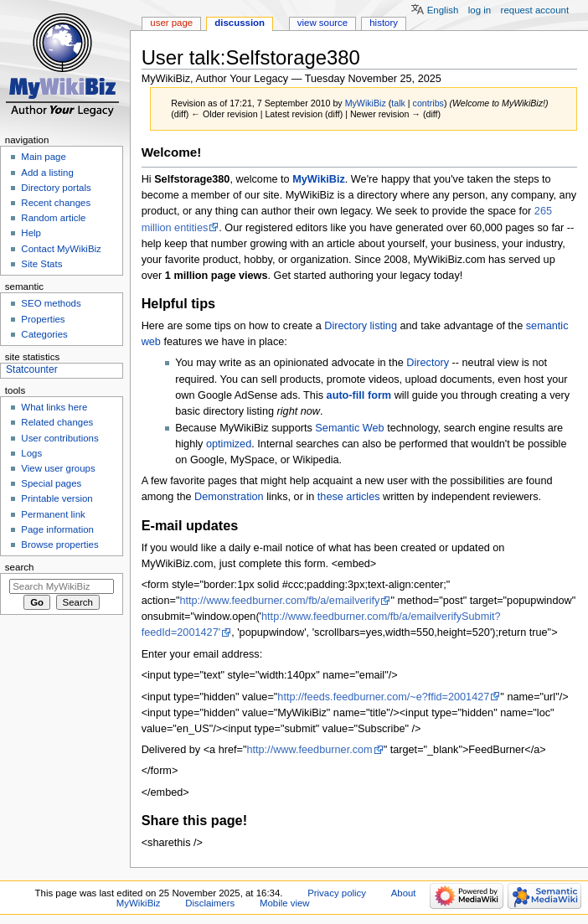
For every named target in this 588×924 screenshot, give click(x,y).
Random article (53, 218)
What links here (54, 407)
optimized (229, 444)
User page (171, 23)
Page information (57, 529)
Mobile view (285, 903)
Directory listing (361, 326)
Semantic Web (349, 428)
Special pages (51, 483)
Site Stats (41, 264)
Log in (480, 10)
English (443, 10)
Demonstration (229, 497)
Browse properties (59, 545)
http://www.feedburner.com (309, 750)
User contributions (59, 438)
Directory (428, 363)
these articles (349, 497)
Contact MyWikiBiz (61, 249)
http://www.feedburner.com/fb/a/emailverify (279, 601)
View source (322, 23)
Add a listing (47, 173)
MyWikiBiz (319, 179)
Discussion (240, 23)
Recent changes (56, 203)
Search (20, 567)
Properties (43, 319)
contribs (428, 103)
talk (398, 103)
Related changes (57, 422)
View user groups (58, 468)
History (384, 23)
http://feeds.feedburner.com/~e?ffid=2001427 (383, 697)
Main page (44, 157)
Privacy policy (337, 893)
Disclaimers (210, 903)
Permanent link (53, 514)
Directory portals (56, 188)
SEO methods (51, 303)
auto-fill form (359, 395)
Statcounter (32, 369)
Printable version (57, 498)
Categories (44, 334)
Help (31, 233)
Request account (535, 10)
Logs (31, 453)
